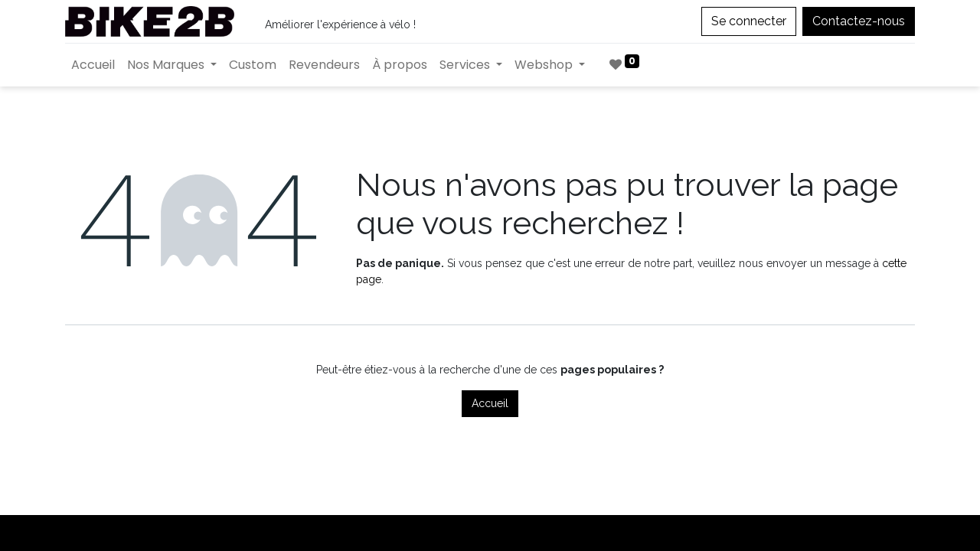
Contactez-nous (859, 21)
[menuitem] (93, 65)
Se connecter (749, 21)
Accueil (490, 403)
